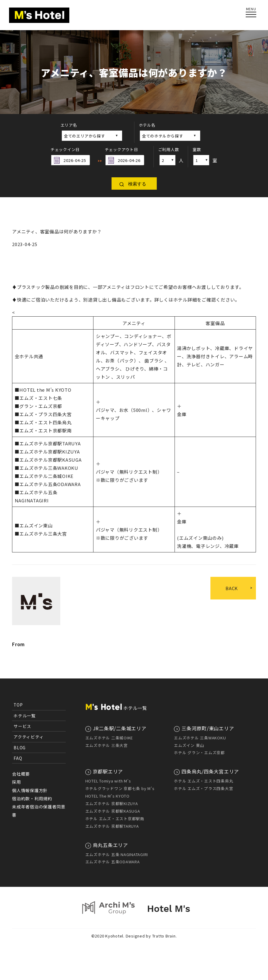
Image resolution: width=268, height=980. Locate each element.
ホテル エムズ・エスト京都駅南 (115, 819)
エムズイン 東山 (189, 745)
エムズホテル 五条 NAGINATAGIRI (117, 854)
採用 (17, 782)
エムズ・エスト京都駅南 (45, 430)
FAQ (18, 758)
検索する (137, 184)
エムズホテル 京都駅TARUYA (112, 826)
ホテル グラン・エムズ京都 (199, 752)
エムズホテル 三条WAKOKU (200, 738)
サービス (22, 726)
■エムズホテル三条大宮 (41, 534)
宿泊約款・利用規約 (32, 798)
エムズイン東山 (36, 525)
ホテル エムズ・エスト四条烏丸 (203, 781)
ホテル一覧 (25, 716)
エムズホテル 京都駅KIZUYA (112, 803)
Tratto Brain (164, 936)
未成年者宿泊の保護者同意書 (39, 811)
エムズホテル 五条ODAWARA (113, 862)
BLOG (20, 748)
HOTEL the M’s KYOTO (45, 390)
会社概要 (21, 774)
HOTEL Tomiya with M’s (108, 781)
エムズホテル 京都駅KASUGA (113, 811)
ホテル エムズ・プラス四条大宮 (203, 788)
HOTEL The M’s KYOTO (107, 796)
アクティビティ (29, 737)
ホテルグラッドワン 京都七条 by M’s (120, 788)
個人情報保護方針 (30, 790)
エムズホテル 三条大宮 (107, 745)
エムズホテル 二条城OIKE (109, 738)
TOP (18, 705)
